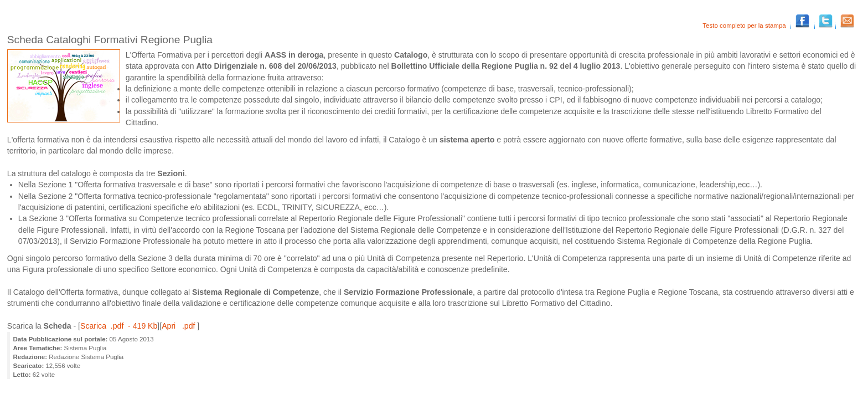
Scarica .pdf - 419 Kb (119, 326)
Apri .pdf (179, 326)
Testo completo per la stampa (745, 25)
